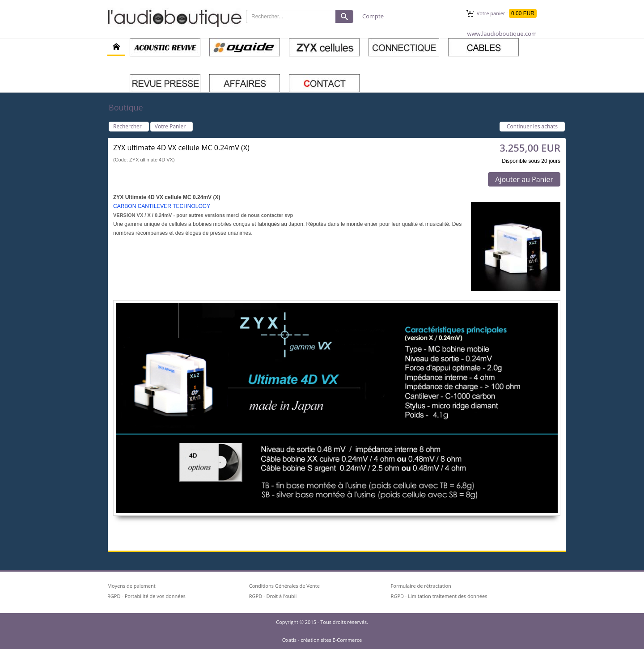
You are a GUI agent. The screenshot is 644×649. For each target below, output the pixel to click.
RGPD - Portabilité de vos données (146, 596)
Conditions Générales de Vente (284, 586)
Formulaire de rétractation (421, 586)
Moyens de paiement (131, 586)
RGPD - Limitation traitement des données (439, 596)
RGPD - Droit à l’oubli (273, 596)
